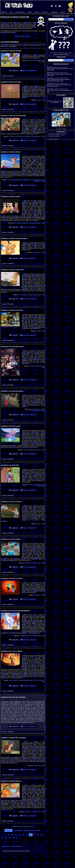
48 (6, 838)
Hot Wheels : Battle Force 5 (35, 563)
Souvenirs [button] (45, 12)
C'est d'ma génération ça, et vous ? (58, 133)
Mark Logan (39, 765)
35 (20, 835)
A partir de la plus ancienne (32, 830)
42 (2, 838)
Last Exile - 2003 (61, 121)
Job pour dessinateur (54, 136)
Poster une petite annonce (23, 36)
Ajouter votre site (54, 139)
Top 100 (37, 12)
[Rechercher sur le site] (56, 19)
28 (12, 835)
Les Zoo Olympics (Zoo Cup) (34, 450)
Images (30, 12)
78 (17, 838)
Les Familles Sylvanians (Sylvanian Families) (29, 223)
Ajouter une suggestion (29, 71)
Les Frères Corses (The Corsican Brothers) (37, 410)
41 (42, 835)
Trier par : (8, 830)
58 (10, 838)
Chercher (69, 19)
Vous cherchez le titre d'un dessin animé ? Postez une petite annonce (61, 40)
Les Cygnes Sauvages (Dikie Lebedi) (32, 295)
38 (31, 835)
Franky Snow (39, 252)
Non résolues (18, 830)
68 (13, 838)
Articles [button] (63, 12)
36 (23, 835)
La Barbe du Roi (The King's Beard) (32, 636)
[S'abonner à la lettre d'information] (56, 60)
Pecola (41, 331)
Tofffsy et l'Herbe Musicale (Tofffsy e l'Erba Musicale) (27, 136)
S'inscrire (69, 60)
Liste (11, 12)
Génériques (54, 12)
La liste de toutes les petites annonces (23, 827)
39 (34, 835)
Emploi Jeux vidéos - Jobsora (57, 135)
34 (16, 835)
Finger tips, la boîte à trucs (35, 812)
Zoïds (41, 524)
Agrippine (40, 595)
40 (38, 835)
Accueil (4, 12)
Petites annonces (20, 12)
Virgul (41, 100)
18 (8, 835)
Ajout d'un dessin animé (61, 67)
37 (27, 835)
